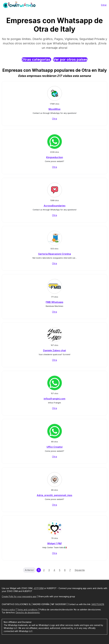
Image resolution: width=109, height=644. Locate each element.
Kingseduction (55, 157)
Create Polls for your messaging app (19, 597)
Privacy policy (9, 610)
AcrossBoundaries (55, 206)
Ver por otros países (70, 59)
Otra (54, 119)
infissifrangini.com (54, 399)
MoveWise (54, 109)
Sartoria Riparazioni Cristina (55, 254)
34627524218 (98, 604)
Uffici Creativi (55, 447)
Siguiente (80, 570)
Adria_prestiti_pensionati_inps (54, 495)
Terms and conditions (27, 610)
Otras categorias (36, 59)
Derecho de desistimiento (28, 613)
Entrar (104, 5)
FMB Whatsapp (54, 302)
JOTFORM (39, 588)
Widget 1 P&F (55, 543)
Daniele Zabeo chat (54, 350)
